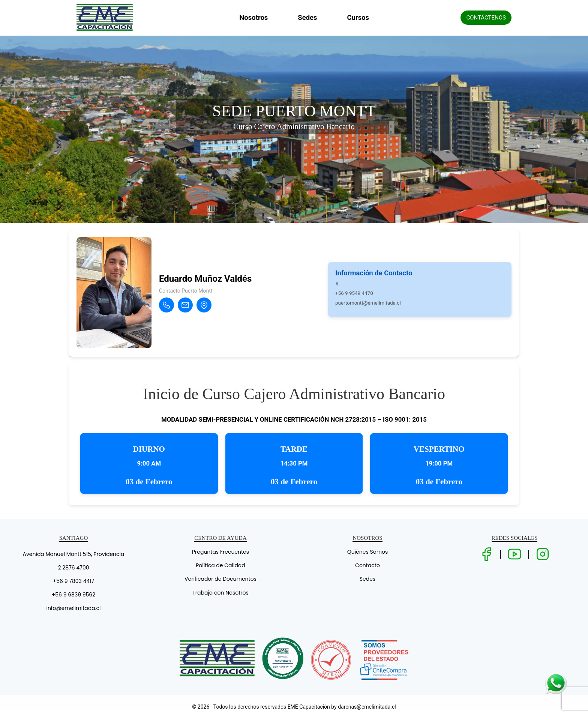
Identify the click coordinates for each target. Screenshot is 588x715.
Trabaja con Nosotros (220, 593)
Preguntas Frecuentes (220, 552)
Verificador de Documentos (220, 579)
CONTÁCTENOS (486, 18)
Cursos (358, 18)
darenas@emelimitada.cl (367, 707)
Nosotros (253, 18)
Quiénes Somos (368, 552)
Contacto (367, 565)
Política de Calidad (220, 565)
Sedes (307, 18)
